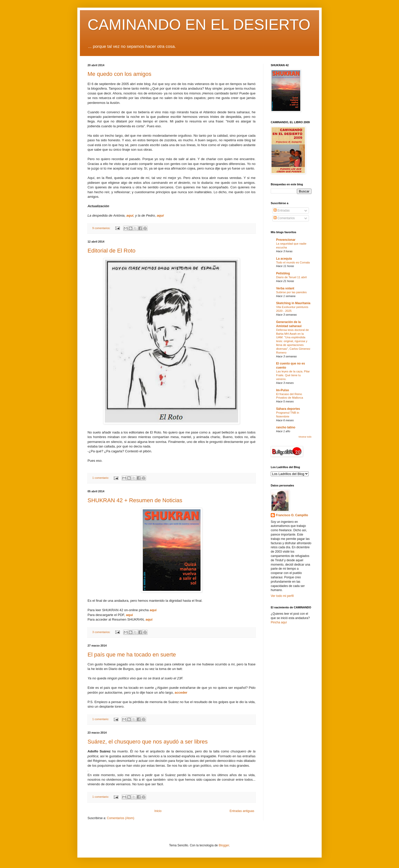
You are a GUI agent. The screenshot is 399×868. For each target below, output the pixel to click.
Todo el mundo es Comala (293, 262)
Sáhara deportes (288, 409)
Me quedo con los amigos (119, 74)
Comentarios (284, 218)
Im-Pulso (283, 390)
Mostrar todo (305, 437)
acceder (181, 692)
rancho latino (286, 427)
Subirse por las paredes (291, 292)
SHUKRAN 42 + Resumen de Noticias (135, 500)
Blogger (224, 845)
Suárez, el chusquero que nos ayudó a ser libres (148, 742)
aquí (130, 215)
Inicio (158, 811)
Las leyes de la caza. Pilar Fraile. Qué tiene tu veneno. (293, 375)
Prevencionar (286, 240)
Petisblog (283, 273)
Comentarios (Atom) (120, 818)
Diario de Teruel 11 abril (291, 277)
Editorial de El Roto (111, 251)
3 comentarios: (102, 632)
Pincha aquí (279, 622)
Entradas (282, 211)
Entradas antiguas (242, 811)
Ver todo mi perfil (282, 596)
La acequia (284, 259)
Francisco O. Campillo (292, 515)
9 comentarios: (102, 228)
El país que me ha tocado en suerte (132, 655)
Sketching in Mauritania (293, 303)
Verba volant (285, 288)
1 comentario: (101, 478)
